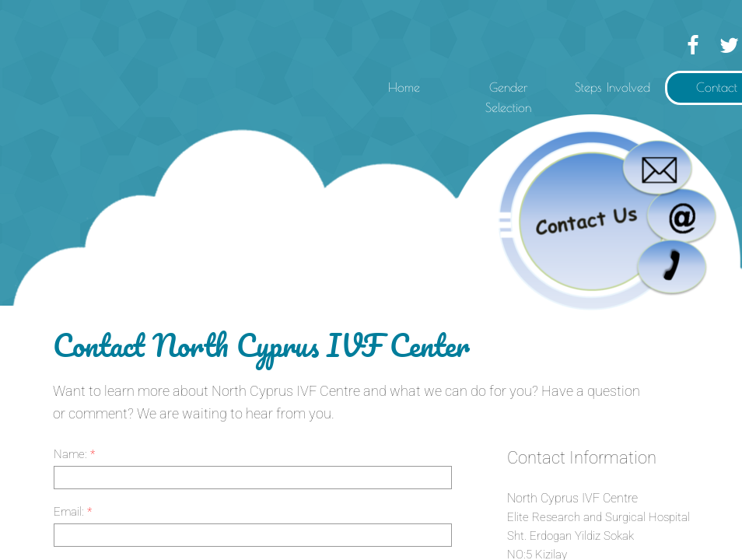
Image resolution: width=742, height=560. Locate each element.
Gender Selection (508, 97)
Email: (73, 512)
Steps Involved (612, 87)
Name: (74, 454)
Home (404, 87)
